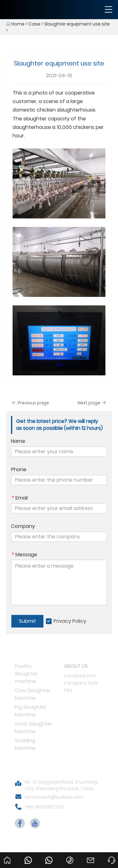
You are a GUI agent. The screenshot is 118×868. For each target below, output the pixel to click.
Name (18, 441)
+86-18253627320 (44, 807)
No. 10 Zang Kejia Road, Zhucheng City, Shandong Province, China (61, 785)
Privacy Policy (70, 621)
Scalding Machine (25, 744)
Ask (110, 854)
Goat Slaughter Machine (34, 728)
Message (24, 555)
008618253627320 (50, 854)
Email (19, 498)
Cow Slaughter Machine (33, 694)
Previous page (31, 403)
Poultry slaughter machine (26, 674)
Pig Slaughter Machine (31, 711)
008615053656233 (29, 854)
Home (18, 24)
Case (34, 24)
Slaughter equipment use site (77, 24)
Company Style (81, 683)
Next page (92, 403)
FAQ (68, 690)
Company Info (80, 676)
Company (23, 526)
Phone (19, 470)
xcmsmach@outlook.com (54, 797)
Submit (27, 621)
